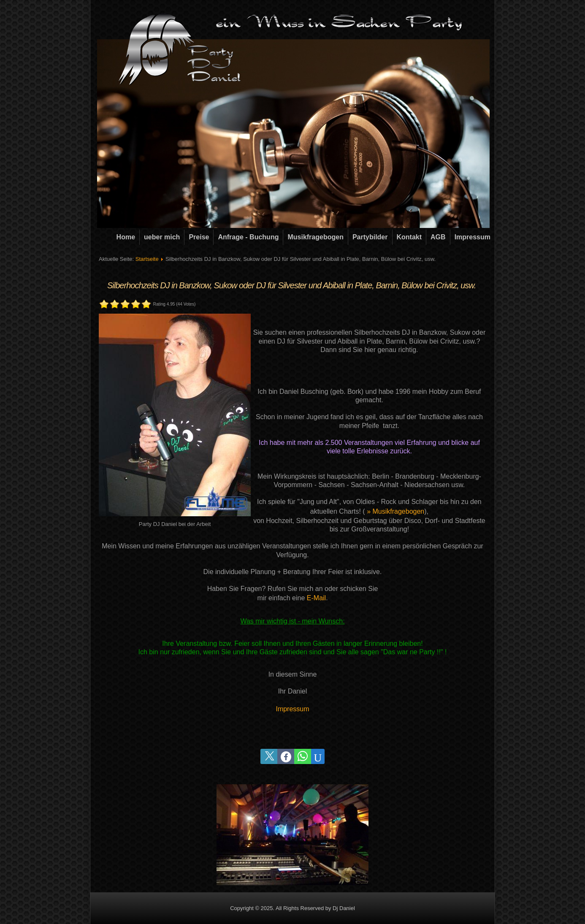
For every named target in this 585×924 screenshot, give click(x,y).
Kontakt (409, 237)
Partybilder (370, 237)
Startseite (147, 259)
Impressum (473, 237)
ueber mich (162, 237)
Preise (199, 237)
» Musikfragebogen (395, 511)
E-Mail (316, 598)
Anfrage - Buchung (248, 237)
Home (126, 237)
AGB (438, 237)
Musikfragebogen (315, 237)
